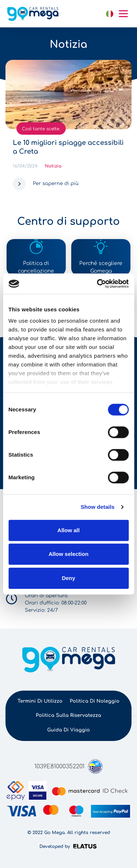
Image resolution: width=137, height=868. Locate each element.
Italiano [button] (110, 14)
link (96, 14)
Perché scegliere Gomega (101, 267)
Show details (98, 507)
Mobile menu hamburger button (123, 14)
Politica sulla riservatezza (68, 715)
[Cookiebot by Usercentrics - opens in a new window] (98, 284)
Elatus (86, 846)
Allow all (68, 530)
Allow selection (68, 554)
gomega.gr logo (33, 14)
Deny (68, 578)
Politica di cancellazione (36, 267)
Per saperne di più (56, 184)
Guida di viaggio (68, 730)
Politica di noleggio (95, 701)
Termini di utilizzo (40, 701)
